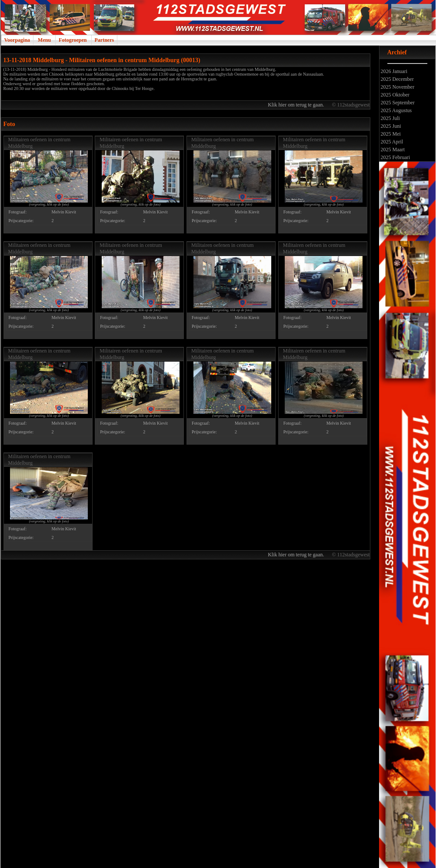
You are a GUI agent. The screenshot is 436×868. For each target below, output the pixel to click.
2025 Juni (390, 126)
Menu (44, 40)
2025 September (397, 103)
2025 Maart (392, 150)
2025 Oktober (394, 95)
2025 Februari (395, 157)
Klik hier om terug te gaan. (296, 105)
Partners (105, 40)
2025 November (397, 87)
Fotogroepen (73, 40)
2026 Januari (394, 71)
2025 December (397, 79)
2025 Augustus (396, 110)
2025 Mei (390, 134)
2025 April (391, 142)
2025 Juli (390, 118)
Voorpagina (17, 40)
